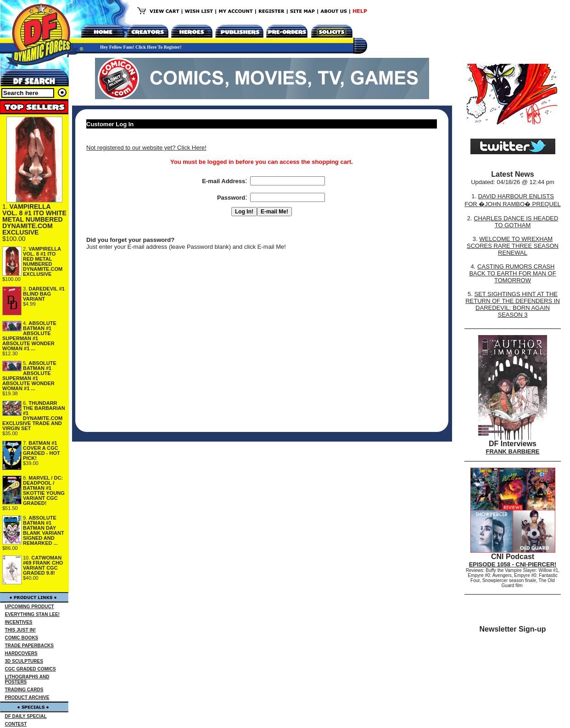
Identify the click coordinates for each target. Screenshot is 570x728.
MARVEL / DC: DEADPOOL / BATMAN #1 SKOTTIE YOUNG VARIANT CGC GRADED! (44, 490)
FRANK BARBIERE (513, 451)
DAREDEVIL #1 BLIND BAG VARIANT (44, 294)
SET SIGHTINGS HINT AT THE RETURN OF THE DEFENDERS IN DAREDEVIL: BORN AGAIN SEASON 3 (513, 304)
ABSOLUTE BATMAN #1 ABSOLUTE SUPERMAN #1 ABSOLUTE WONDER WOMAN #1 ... (29, 336)
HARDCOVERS (21, 653)
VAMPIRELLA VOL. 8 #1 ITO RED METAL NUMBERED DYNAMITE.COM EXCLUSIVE (43, 261)
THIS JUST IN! (20, 630)
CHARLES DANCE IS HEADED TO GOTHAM (516, 222)
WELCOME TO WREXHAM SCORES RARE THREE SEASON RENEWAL (513, 246)
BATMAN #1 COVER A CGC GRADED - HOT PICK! (42, 451)
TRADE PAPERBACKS (30, 646)
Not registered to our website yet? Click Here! (146, 148)
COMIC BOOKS (22, 638)
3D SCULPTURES (24, 661)
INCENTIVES (19, 622)
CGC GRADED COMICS (31, 669)
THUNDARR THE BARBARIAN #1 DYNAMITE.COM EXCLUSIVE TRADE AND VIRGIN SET (34, 416)
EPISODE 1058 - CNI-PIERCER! (513, 564)
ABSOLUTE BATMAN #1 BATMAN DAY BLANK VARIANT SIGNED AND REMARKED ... (44, 530)
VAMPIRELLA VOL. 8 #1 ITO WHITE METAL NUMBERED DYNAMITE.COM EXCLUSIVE (34, 219)
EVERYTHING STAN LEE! (32, 614)
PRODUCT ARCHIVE (27, 697)
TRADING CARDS (24, 690)
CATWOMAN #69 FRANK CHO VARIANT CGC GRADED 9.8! (43, 565)
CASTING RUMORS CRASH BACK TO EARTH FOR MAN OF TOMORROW (512, 273)
